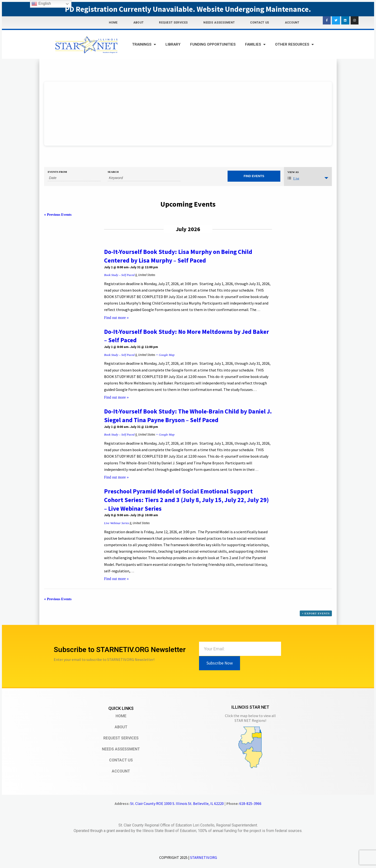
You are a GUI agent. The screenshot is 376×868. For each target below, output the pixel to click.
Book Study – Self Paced (119, 275)
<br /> (188, 114)
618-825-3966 (250, 803)
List (293, 178)
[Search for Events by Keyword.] (144, 178)
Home (113, 23)
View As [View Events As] (293, 172)
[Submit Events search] (254, 176)
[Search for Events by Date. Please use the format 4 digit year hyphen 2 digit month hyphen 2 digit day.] (74, 178)
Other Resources (294, 45)
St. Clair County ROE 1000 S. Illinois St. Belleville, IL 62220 (177, 803)
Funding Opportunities (213, 44)
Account (292, 23)
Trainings (144, 45)
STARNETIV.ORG (204, 857)
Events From (57, 172)
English (41, 4)
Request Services (173, 23)
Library (173, 44)
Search (113, 172)
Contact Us (260, 23)
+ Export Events (316, 613)
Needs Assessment (219, 23)
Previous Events (58, 215)
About (138, 23)
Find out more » (116, 318)
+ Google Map (165, 355)
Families (255, 45)
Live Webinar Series (117, 523)
